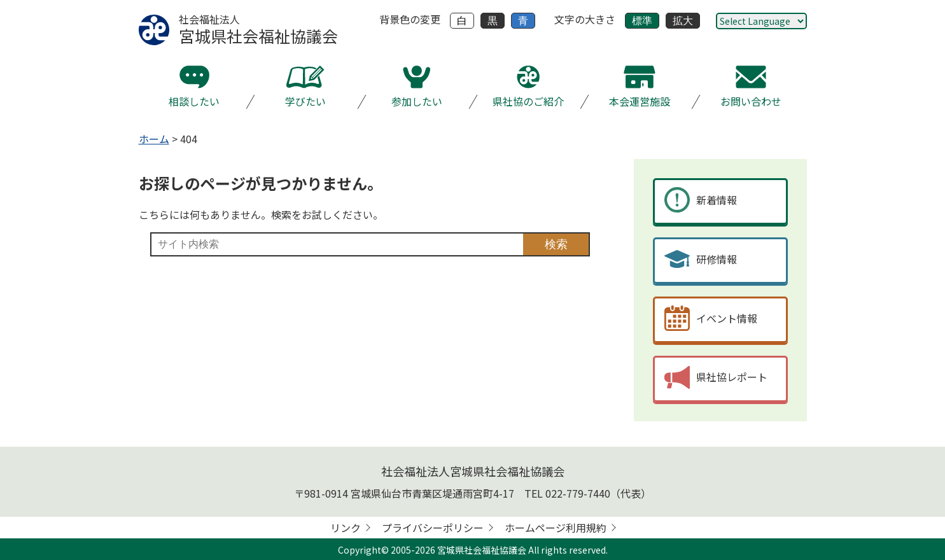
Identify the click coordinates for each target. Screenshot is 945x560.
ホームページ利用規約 (556, 528)
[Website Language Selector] (761, 21)
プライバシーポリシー (433, 528)
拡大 (683, 21)
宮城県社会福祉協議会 (482, 550)
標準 (642, 21)
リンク (346, 528)
